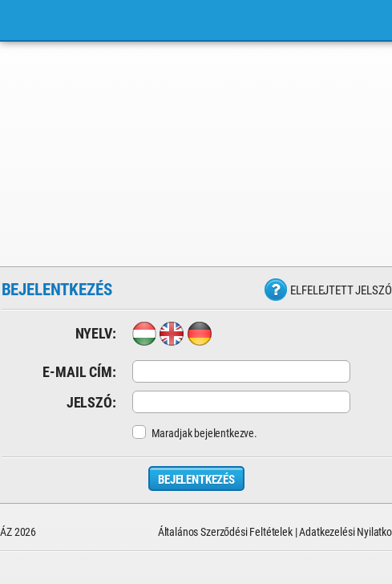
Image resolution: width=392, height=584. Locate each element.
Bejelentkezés (196, 480)
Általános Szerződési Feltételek (225, 532)
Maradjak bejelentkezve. (195, 433)
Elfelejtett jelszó (341, 290)
